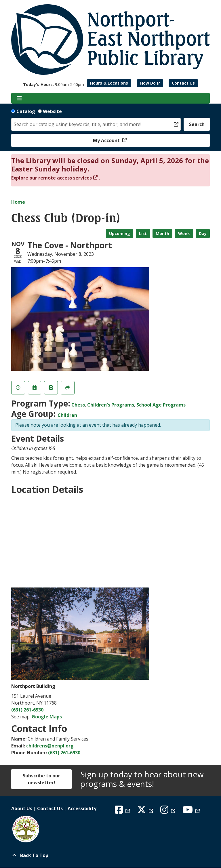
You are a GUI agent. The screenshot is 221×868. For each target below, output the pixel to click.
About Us (22, 808)
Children (67, 415)
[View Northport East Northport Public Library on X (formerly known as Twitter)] (146, 811)
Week (184, 233)
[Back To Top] (110, 855)
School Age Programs (161, 405)
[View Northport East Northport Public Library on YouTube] (192, 811)
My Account (107, 140)
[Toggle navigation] (19, 98)
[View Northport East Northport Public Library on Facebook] (123, 811)
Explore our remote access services (52, 178)
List (143, 233)
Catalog (26, 111)
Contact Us (183, 83)
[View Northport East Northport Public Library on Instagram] (168, 811)
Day (203, 233)
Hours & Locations (109, 83)
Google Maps (47, 717)
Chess (78, 405)
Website (52, 111)
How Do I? (150, 83)
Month (162, 233)
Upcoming (120, 233)
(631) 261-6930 (27, 710)
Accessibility (82, 808)
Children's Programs (111, 405)
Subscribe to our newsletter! (41, 779)
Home (18, 202)
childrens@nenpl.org (50, 746)
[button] (54, 84)
